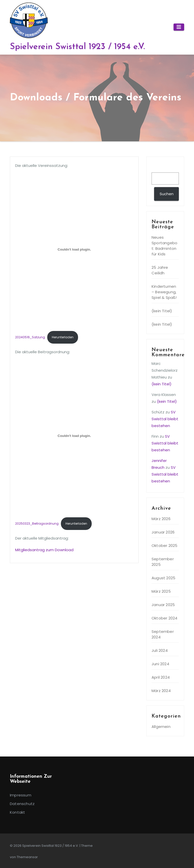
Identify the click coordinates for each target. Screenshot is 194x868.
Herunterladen (63, 337)
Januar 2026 (163, 532)
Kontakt (17, 812)
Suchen (161, 167)
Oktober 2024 (164, 618)
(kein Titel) (162, 311)
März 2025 (161, 591)
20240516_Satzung (30, 337)
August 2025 (163, 578)
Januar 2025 (163, 605)
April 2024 (161, 677)
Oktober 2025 (164, 546)
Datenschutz (22, 804)
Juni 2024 (160, 664)
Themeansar (27, 857)
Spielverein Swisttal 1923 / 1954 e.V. (77, 47)
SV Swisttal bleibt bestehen (165, 419)
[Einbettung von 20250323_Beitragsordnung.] (74, 436)
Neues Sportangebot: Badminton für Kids (164, 246)
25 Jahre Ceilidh (160, 270)
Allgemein (161, 727)
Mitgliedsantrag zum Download (44, 550)
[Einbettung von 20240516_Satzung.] (74, 249)
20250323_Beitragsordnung (37, 524)
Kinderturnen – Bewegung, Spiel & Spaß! (164, 292)
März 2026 (161, 519)
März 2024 (161, 691)
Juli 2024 (160, 650)
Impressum (21, 795)
